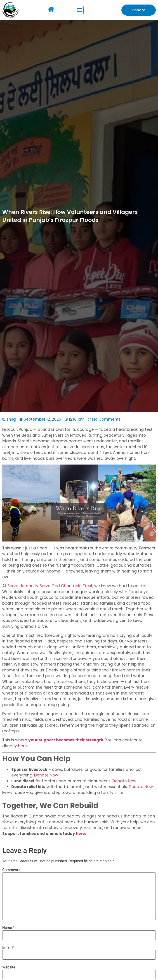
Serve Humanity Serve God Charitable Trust (50, 586)
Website (9, 967)
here (22, 746)
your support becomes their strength (66, 740)
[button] (80, 10)
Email (8, 948)
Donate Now (46, 775)
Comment (11, 870)
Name (8, 928)
